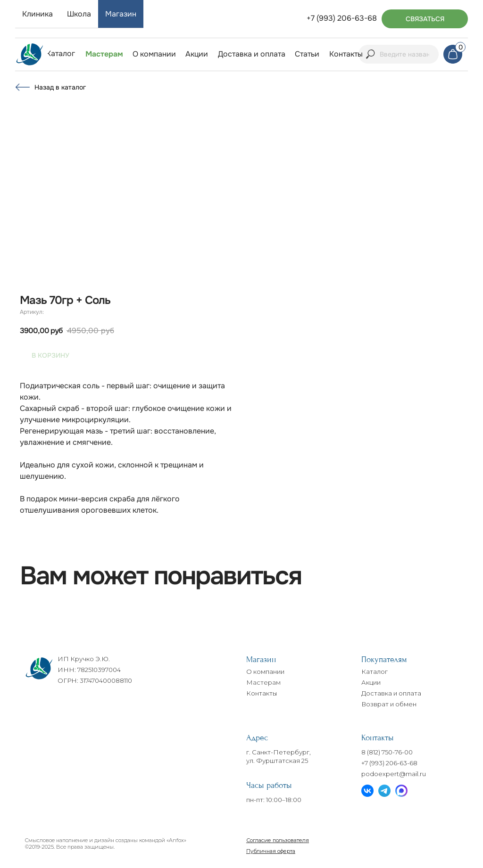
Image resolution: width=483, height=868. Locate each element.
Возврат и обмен (389, 704)
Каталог (375, 671)
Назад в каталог (60, 87)
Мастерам (263, 682)
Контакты (262, 693)
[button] (425, 19)
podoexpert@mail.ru (394, 774)
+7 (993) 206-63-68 (389, 763)
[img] (30, 54)
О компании (265, 671)
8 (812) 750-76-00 (387, 752)
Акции (371, 682)
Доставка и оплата (391, 693)
